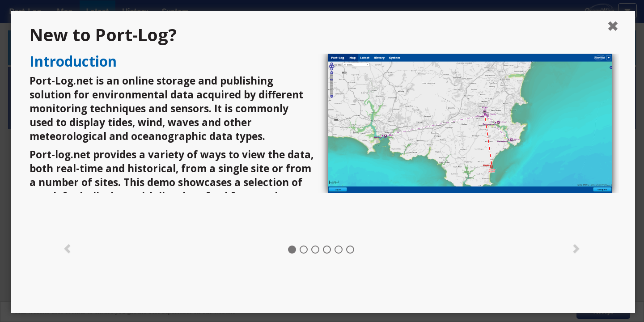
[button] (68, 248)
